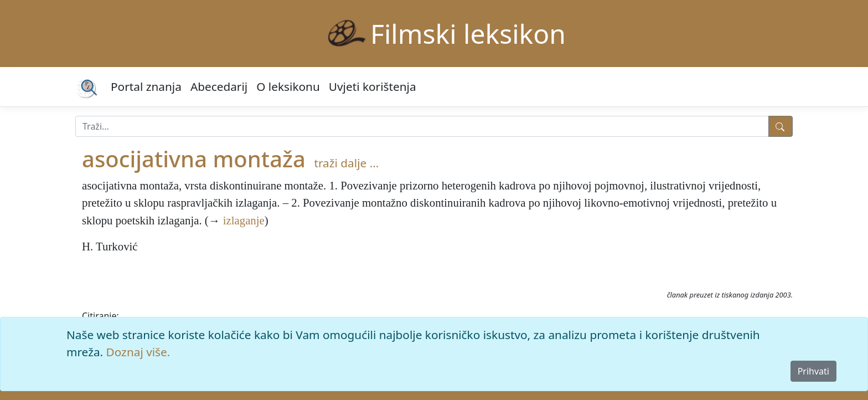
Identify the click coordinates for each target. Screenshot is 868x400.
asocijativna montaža (194, 159)
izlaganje (244, 220)
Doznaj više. (138, 352)
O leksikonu (288, 86)
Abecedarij (219, 86)
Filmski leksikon (468, 34)
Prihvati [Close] (813, 371)
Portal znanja (146, 86)
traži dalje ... (346, 163)
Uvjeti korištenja (373, 86)
